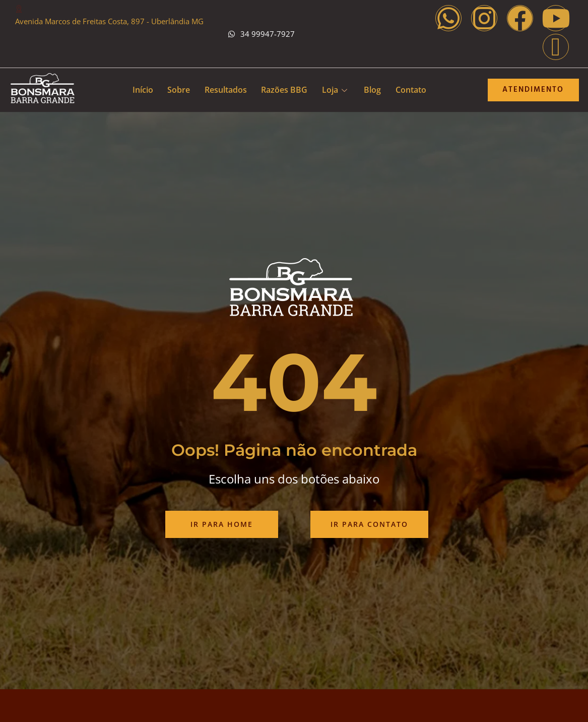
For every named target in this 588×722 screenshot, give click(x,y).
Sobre (177, 90)
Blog (374, 90)
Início (140, 90)
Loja (335, 90)
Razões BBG (284, 90)
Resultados (225, 90)
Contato (413, 90)
